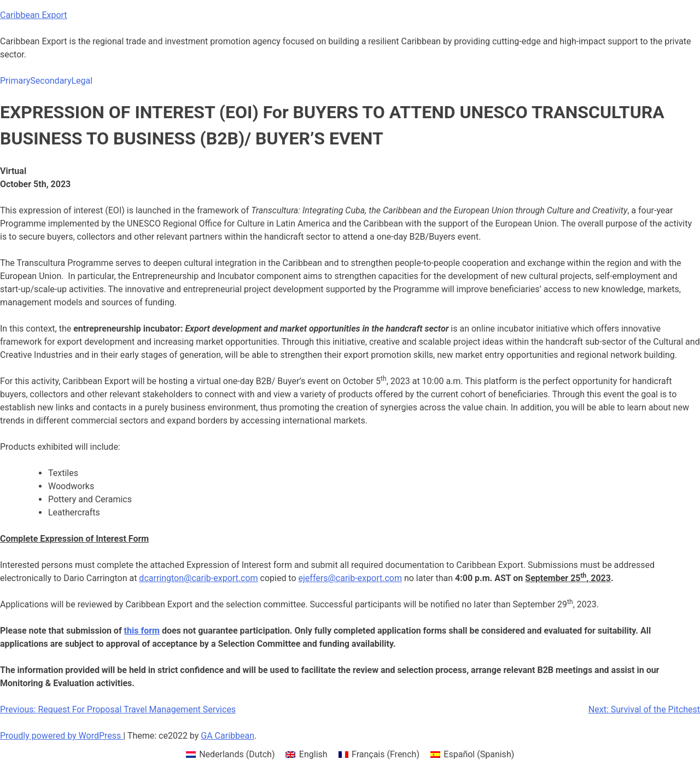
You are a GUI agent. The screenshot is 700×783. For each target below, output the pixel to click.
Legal (82, 81)
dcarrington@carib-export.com (198, 578)
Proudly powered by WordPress (62, 736)
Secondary (51, 81)
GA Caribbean (227, 736)
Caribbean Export (34, 15)
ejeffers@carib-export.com (350, 578)
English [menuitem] (313, 754)
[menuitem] (231, 755)
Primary (15, 81)
